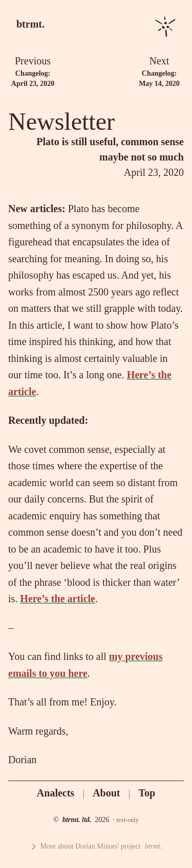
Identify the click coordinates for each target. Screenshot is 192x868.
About (106, 793)
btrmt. (30, 24)
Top (147, 793)
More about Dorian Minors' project (96, 847)
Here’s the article (58, 599)
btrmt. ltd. (77, 820)
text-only (127, 820)
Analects (56, 793)
